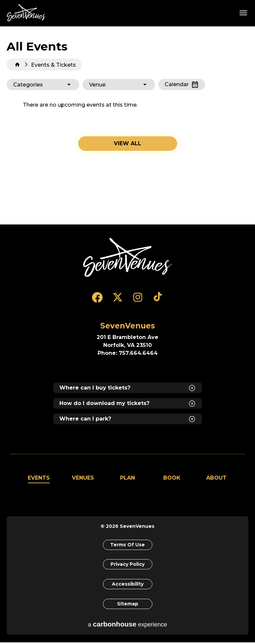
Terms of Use (127, 545)
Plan (127, 478)
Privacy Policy (127, 565)
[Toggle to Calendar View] (182, 85)
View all (127, 143)
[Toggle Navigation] (243, 13)
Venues (83, 478)
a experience (128, 626)
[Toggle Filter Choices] (43, 85)
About (216, 478)
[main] (127, 125)
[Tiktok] (158, 300)
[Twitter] (118, 300)
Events (39, 478)
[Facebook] (97, 300)
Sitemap (128, 605)
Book (172, 478)
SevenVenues (28, 13)
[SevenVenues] (128, 257)
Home (17, 65)
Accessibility (128, 585)
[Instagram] (138, 300)
